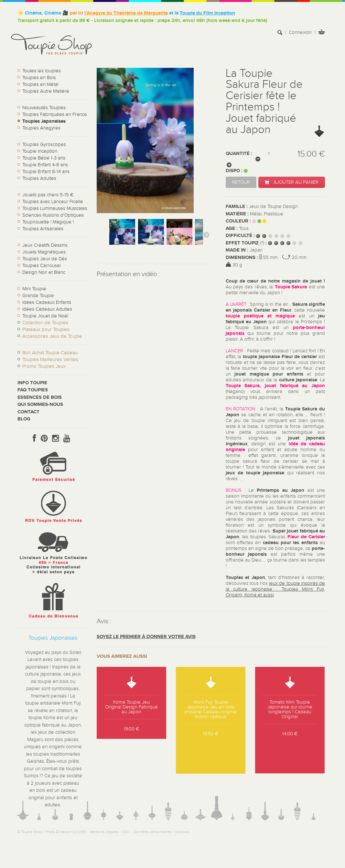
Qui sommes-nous (40, 404)
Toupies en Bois (39, 78)
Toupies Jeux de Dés (45, 259)
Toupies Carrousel (42, 266)
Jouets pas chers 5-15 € (48, 195)
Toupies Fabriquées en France (55, 114)
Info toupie (32, 383)
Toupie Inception (40, 151)
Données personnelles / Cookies (161, 832)
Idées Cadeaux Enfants (47, 302)
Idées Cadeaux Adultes (47, 309)
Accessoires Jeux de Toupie (52, 336)
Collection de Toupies (45, 323)
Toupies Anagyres (41, 128)
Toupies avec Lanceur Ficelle (53, 202)
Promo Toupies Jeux (44, 366)
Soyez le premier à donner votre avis (146, 637)
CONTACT (28, 412)
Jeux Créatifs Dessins (45, 245)
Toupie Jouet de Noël (45, 316)
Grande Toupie (38, 296)
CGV (126, 832)
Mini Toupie (34, 289)
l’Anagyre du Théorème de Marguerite (126, 13)
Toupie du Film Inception (207, 13)
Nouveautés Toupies (44, 108)
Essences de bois (40, 397)
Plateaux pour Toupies (46, 330)
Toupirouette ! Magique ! (48, 222)
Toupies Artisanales (43, 229)
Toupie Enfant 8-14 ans (46, 172)
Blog (24, 419)
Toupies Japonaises (44, 121)
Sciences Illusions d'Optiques (53, 215)
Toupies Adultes (39, 178)
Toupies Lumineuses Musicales (55, 208)
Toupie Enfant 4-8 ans (45, 165)
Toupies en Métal (40, 84)
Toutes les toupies (42, 71)
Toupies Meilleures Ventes (50, 360)
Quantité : (239, 154)
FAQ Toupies (33, 390)
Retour (241, 182)
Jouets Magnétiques (44, 252)
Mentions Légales (104, 832)
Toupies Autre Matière (46, 91)
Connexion (300, 32)
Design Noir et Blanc (44, 272)
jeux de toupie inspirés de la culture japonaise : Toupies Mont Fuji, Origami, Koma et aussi (275, 589)
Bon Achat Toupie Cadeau (50, 353)
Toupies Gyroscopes (44, 145)
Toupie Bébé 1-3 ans (44, 158)
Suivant (206, 234)
